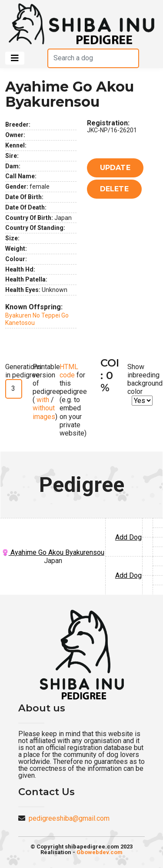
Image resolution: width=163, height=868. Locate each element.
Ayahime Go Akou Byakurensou (53, 552)
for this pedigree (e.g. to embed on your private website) (73, 400)
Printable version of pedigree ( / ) (46, 392)
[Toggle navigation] (15, 58)
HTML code (69, 371)
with (42, 400)
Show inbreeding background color (145, 379)
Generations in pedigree (23, 371)
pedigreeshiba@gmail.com (69, 818)
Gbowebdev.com (100, 852)
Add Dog (128, 537)
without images (44, 412)
